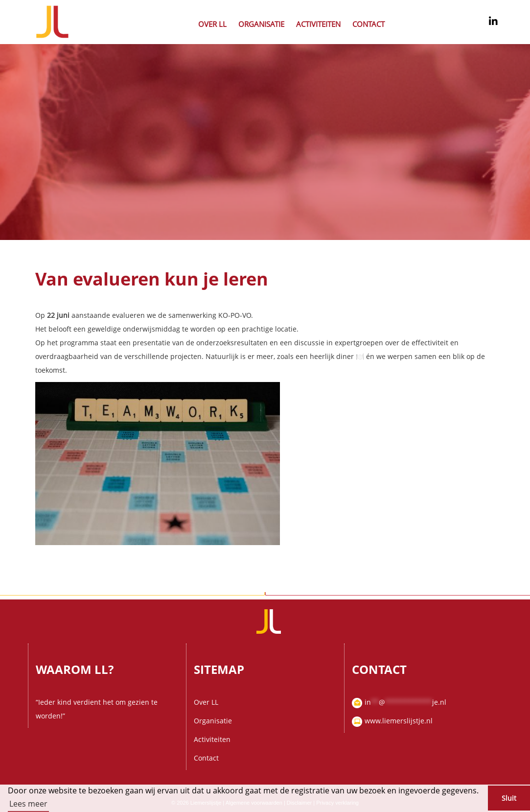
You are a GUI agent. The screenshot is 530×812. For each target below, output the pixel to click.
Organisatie (261, 24)
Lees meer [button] (28, 804)
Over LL (212, 24)
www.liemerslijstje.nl (399, 721)
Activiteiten (318, 24)
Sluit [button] (509, 798)
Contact (369, 24)
